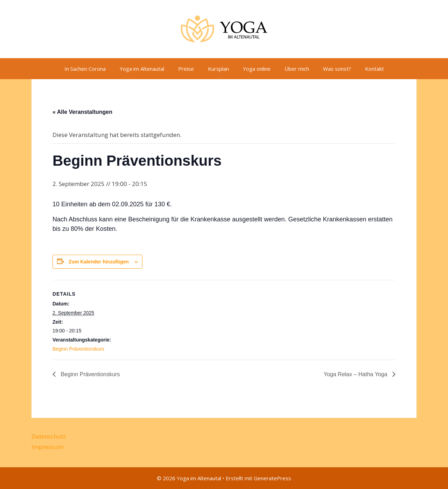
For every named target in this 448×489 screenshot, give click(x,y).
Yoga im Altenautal (142, 69)
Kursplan (218, 69)
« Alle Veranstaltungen (82, 112)
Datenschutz (49, 436)
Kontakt (374, 69)
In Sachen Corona (85, 69)
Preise (186, 69)
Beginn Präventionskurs (78, 349)
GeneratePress (272, 478)
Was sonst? (337, 69)
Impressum (47, 447)
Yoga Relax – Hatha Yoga (356, 374)
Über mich (297, 69)
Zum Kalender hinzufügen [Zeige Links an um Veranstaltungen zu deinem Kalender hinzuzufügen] (99, 262)
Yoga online (257, 69)
